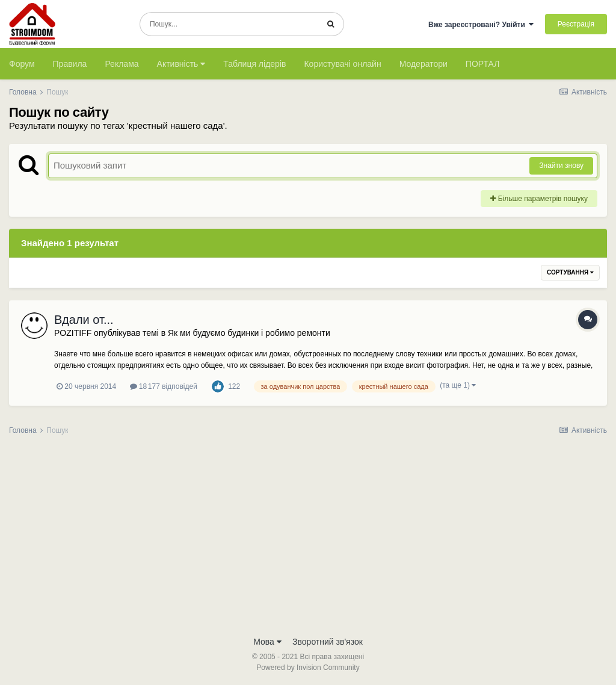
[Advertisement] (308, 539)
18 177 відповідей (164, 386)
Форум (22, 64)
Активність (181, 64)
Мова (267, 642)
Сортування (570, 272)
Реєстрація (576, 24)
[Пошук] (229, 24)
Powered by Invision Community (308, 668)
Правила (70, 64)
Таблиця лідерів (254, 64)
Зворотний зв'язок (328, 642)
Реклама (122, 64)
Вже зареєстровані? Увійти (481, 25)
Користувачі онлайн (342, 64)
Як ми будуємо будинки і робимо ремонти (249, 333)
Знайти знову (561, 166)
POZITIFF (73, 333)
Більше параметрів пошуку (539, 199)
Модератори (423, 64)
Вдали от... (84, 320)
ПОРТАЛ (483, 64)
